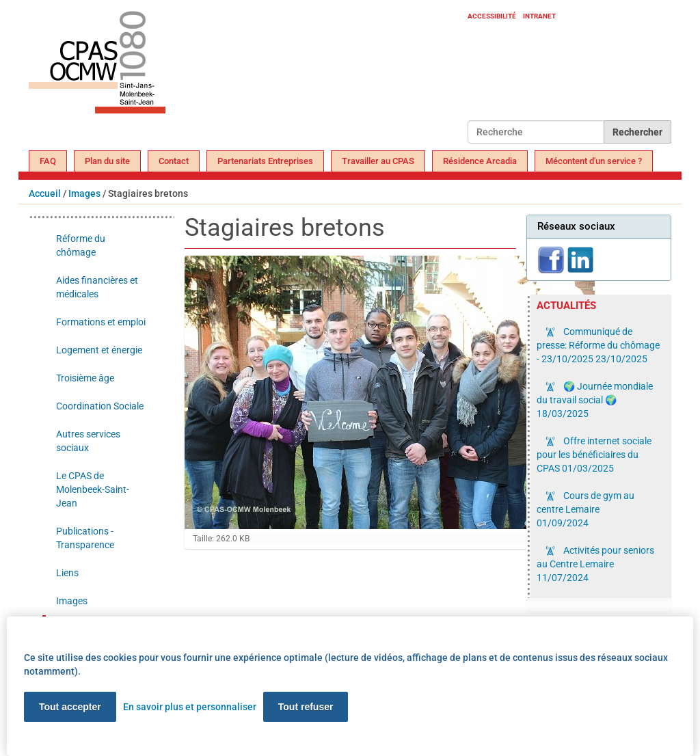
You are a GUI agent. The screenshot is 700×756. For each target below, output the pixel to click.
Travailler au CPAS (378, 161)
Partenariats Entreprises (265, 161)
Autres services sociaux (88, 441)
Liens (67, 573)
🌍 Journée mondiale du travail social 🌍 (595, 400)
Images (84, 193)
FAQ (48, 161)
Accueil (45, 193)
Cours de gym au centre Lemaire (585, 509)
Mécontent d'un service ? (594, 161)
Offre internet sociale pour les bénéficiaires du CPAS (594, 455)
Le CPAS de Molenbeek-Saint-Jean (93, 489)
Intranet (539, 16)
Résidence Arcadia (480, 161)
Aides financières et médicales (97, 287)
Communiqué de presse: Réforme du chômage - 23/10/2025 (598, 345)
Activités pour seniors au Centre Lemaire (595, 564)
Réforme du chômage (81, 245)
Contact (174, 161)
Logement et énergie (99, 350)
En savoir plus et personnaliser (190, 707)
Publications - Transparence (85, 538)
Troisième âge (85, 378)
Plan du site (107, 161)
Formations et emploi (101, 322)
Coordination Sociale (100, 406)
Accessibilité (492, 16)
